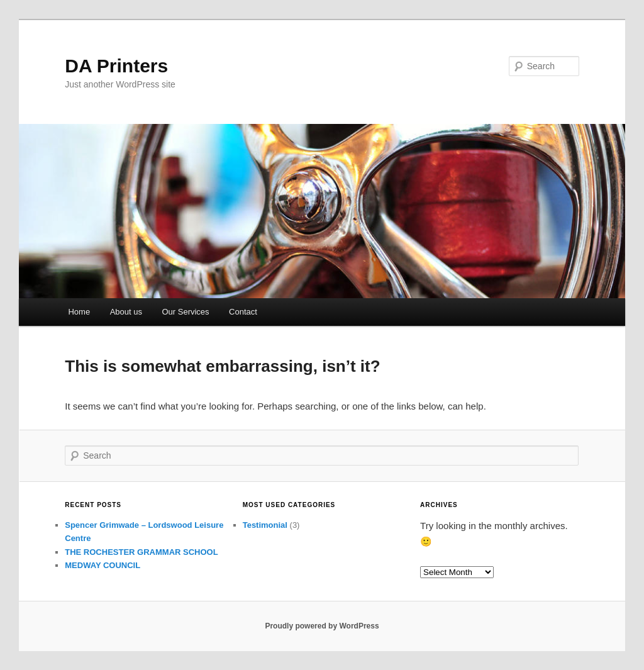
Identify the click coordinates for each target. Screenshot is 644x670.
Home (79, 312)
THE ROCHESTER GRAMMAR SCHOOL (141, 552)
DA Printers (116, 66)
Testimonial (265, 525)
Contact (243, 312)
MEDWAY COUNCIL (103, 565)
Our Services (185, 312)
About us (126, 312)
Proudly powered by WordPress (322, 626)
